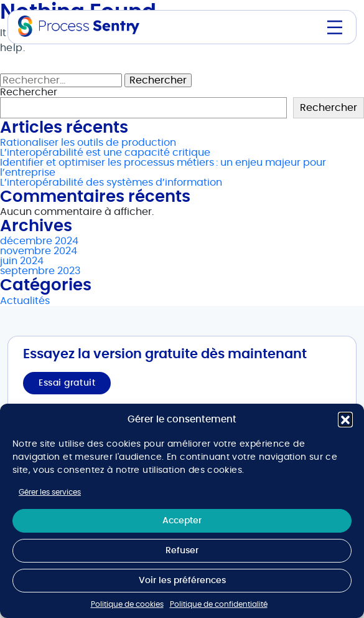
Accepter (182, 521)
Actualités (25, 301)
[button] (345, 419)
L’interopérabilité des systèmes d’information (111, 183)
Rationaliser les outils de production (88, 143)
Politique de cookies (127, 604)
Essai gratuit (67, 383)
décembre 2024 (39, 241)
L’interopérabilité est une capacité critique (105, 153)
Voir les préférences (182, 581)
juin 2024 (22, 261)
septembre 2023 (40, 271)
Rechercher (29, 92)
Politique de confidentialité (219, 604)
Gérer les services (50, 492)
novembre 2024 (39, 251)
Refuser (182, 551)
